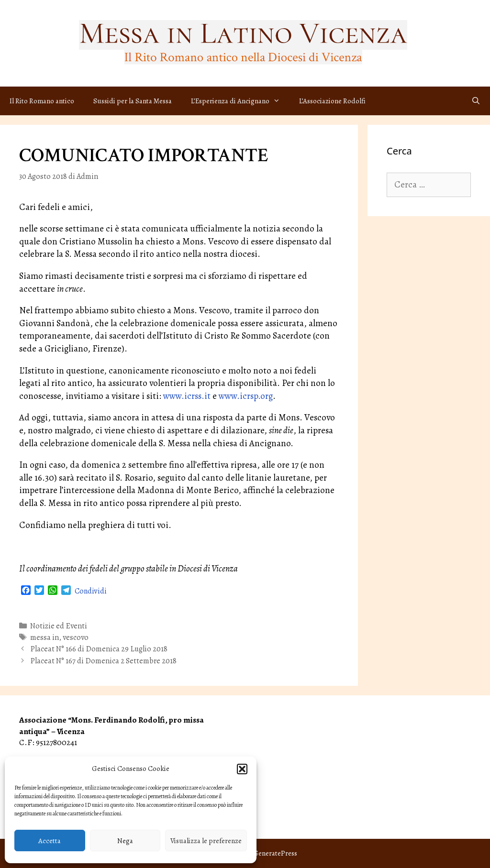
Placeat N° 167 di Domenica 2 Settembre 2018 (103, 661)
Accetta (50, 841)
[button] (242, 769)
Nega (125, 841)
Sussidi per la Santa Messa (133, 101)
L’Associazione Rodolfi (332, 101)
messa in (45, 637)
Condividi (91, 591)
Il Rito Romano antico (42, 101)
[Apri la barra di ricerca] (476, 101)
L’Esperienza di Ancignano (240, 101)
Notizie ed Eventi (59, 626)
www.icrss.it (187, 396)
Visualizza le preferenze (206, 841)
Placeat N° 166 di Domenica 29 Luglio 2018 (99, 649)
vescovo (76, 637)
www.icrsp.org (246, 396)
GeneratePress (275, 853)
